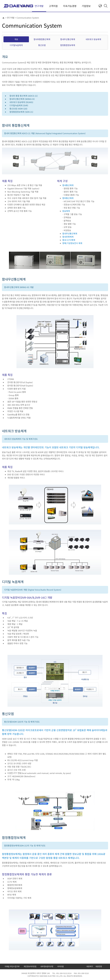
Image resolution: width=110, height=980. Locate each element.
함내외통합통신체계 (42, 39)
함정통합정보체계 (68, 45)
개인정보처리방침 (30, 966)
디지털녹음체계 (16, 45)
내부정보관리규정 (47, 966)
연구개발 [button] (39, 8)
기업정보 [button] (86, 6)
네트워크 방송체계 (93, 39)
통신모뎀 (42, 45)
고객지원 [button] (53, 6)
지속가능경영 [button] (70, 6)
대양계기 (90, 966)
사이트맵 (60, 966)
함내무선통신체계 (68, 39)
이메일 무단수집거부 (12, 966)
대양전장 (99, 966)
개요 (16, 39)
